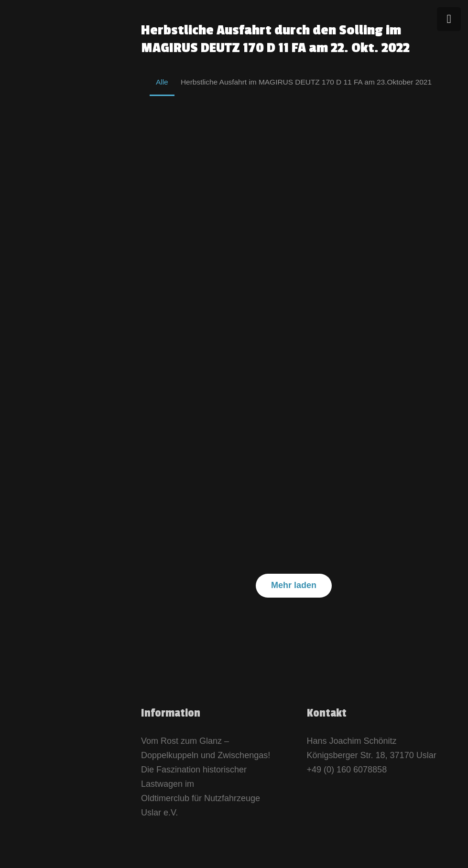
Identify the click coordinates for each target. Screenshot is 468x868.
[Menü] (449, 19)
